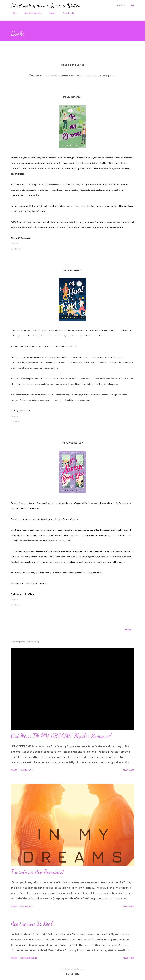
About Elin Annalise (31, 13)
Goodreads (16, 249)
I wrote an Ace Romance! (37, 872)
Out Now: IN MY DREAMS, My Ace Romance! (61, 736)
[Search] (121, 6)
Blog (13, 13)
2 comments (26, 770)
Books (51, 13)
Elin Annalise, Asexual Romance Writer (45, 6)
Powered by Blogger (73, 969)
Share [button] (128, 629)
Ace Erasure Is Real (32, 924)
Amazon (15, 243)
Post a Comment (28, 958)
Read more (129, 770)
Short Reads (67, 13)
